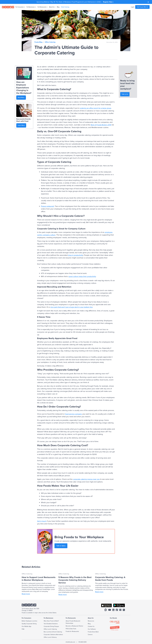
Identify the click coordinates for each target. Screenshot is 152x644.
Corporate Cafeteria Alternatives (53, 635)
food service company (74, 414)
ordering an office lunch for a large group (96, 108)
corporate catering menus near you (86, 479)
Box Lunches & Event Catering (53, 632)
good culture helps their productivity (82, 276)
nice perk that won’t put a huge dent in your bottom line (71, 307)
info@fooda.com (70, 642)
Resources (91, 621)
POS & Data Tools (71, 629)
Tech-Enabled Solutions (51, 624)
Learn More (21, 125)
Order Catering (65, 7)
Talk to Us (125, 94)
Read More (21, 97)
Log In (133, 7)
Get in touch (42, 521)
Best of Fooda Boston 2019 (101, 125)
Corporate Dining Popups (51, 626)
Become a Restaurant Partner (74, 626)
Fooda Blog (38, 42)
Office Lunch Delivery (50, 637)
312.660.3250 (82, 642)
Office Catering (50, 42)
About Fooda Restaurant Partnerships (73, 622)
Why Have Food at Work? (51, 621)
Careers (90, 635)
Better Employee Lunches (29, 621)
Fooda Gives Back (93, 632)
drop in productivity (75, 255)
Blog (58, 7)
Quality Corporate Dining (29, 624)
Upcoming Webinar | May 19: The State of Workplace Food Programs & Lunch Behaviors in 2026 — (75, 2)
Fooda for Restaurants (72, 631)
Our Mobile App (26, 626)
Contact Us (91, 626)
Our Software (92, 629)
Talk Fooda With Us (142, 7)
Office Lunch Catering (50, 629)
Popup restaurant (47, 206)
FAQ (23, 629)
